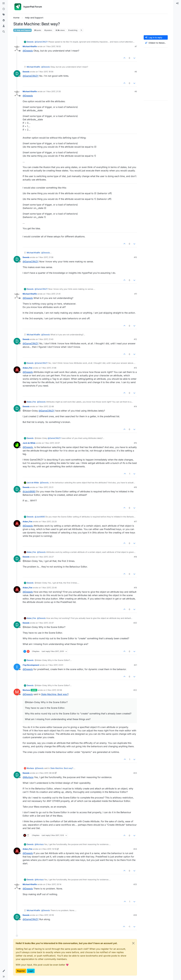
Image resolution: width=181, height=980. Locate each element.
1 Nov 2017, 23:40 (49, 588)
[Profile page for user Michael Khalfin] (17, 48)
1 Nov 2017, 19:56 (46, 72)
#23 (135, 773)
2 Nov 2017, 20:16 (46, 915)
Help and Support (22, 30)
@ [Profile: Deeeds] (28, 51)
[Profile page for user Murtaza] (17, 692)
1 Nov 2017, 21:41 (53, 294)
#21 (135, 665)
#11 (136, 294)
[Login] (177, 3)
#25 (135, 884)
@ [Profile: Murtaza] (28, 777)
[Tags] (4, 15)
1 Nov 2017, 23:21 (46, 487)
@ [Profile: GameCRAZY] (41, 42)
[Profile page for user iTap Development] (17, 667)
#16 (135, 487)
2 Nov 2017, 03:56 (54, 690)
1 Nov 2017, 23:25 (49, 521)
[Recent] (4, 9)
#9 (136, 91)
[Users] (4, 26)
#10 (135, 257)
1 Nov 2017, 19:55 (53, 46)
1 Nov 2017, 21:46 (49, 368)
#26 (135, 915)
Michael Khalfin (30, 46)
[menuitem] (177, 3)
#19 (135, 588)
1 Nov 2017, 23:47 (46, 623)
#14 (135, 406)
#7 (136, 46)
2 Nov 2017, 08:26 (46, 773)
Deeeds (30, 42)
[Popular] (4, 20)
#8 (136, 72)
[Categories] (4, 3)
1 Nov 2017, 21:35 (53, 91)
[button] (4, 971)
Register (21, 971)
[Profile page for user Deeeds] (17, 74)
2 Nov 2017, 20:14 (54, 884)
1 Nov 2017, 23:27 (46, 557)
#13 (135, 368)
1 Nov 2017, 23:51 (56, 665)
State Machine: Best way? (55, 694)
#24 (135, 849)
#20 (135, 623)
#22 (135, 690)
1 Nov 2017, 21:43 (46, 339)
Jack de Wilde (29, 443)
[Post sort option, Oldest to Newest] (156, 43)
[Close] (133, 943)
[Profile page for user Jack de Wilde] (17, 445)
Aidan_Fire (28, 368)
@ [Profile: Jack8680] (29, 491)
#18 (135, 557)
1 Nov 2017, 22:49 (46, 406)
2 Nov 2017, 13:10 (49, 849)
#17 (135, 521)
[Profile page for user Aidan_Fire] (17, 370)
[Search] (4, 32)
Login (31, 971)
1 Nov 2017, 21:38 (46, 257)
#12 (135, 339)
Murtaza (26, 690)
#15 (135, 443)
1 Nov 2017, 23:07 (52, 443)
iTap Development (31, 665)
